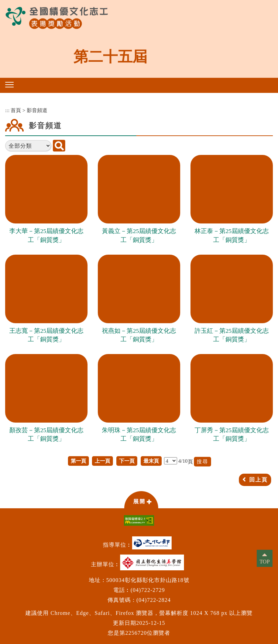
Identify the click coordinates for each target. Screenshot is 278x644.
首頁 (16, 110)
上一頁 (102, 461)
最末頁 (151, 461)
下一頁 (127, 461)
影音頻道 (37, 110)
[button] (9, 85)
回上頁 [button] (258, 480)
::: (7, 110)
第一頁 (78, 461)
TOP (265, 562)
